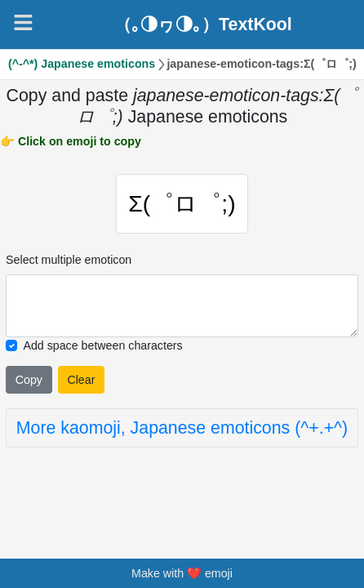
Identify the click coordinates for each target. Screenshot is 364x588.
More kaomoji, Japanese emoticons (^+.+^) (182, 428)
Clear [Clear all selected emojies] (81, 380)
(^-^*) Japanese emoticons (82, 64)
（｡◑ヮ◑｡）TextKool (203, 24)
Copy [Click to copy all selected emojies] (29, 380)
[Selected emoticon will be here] (182, 306)
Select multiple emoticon (69, 260)
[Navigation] (23, 22)
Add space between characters (102, 345)
